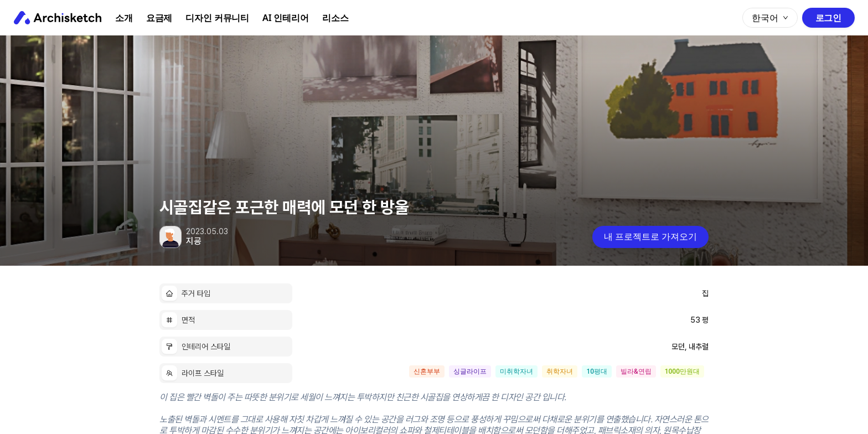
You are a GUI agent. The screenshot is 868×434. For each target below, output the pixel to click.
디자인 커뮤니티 (217, 18)
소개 (124, 18)
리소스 (335, 18)
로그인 (828, 18)
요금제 (159, 18)
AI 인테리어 (286, 18)
